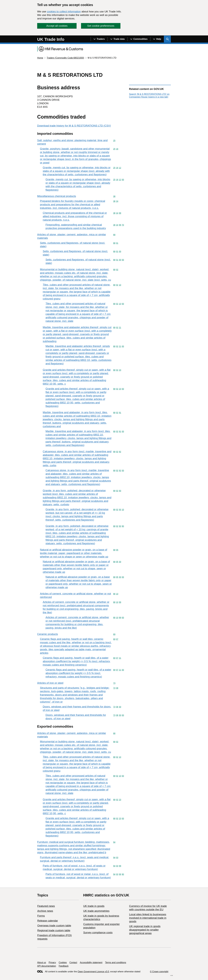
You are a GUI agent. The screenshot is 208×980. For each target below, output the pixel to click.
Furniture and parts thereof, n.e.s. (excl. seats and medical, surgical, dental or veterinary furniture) (74, 859)
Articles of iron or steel (50, 683)
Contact (73, 962)
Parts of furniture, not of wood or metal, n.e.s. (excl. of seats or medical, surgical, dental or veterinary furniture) (78, 876)
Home (40, 58)
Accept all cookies (57, 26)
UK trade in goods (94, 906)
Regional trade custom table (54, 930)
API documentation (47, 966)
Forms (41, 916)
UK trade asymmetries (96, 911)
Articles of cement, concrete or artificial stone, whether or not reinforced (75, 595)
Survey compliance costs (98, 932)
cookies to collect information (64, 12)
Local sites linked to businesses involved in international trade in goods (148, 918)
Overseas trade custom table (54, 926)
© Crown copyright (159, 972)
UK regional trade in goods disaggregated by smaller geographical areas (145, 930)
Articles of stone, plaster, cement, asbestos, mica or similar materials (72, 236)
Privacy (52, 962)
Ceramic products (48, 634)
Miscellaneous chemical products (57, 196)
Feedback (64, 966)
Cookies (63, 962)
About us (42, 962)
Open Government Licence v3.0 (93, 972)
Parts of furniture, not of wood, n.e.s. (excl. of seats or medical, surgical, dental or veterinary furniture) (74, 867)
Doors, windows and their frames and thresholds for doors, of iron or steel (77, 708)
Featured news (46, 906)
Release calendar (48, 921)
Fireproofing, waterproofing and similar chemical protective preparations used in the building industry (76, 226)
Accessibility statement (91, 962)
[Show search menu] (167, 39)
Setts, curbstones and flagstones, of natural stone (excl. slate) (73, 245)
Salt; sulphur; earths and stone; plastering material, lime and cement (72, 142)
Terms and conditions (116, 962)
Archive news (45, 911)
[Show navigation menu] (99, 39)
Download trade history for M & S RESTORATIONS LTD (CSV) (74, 126)
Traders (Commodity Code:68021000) (65, 58)
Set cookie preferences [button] (101, 26)
